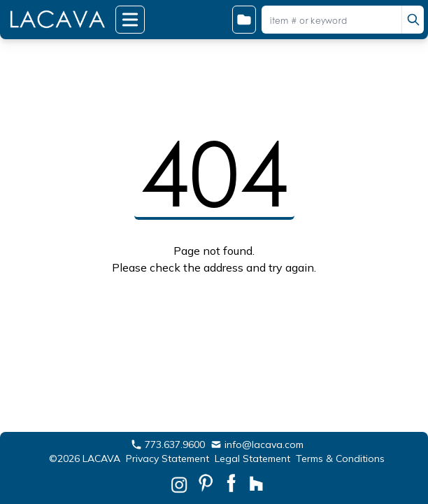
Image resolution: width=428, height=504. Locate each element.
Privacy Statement (167, 458)
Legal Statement (252, 458)
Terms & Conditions (340, 458)
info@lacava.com (257, 444)
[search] (413, 20)
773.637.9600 (168, 444)
